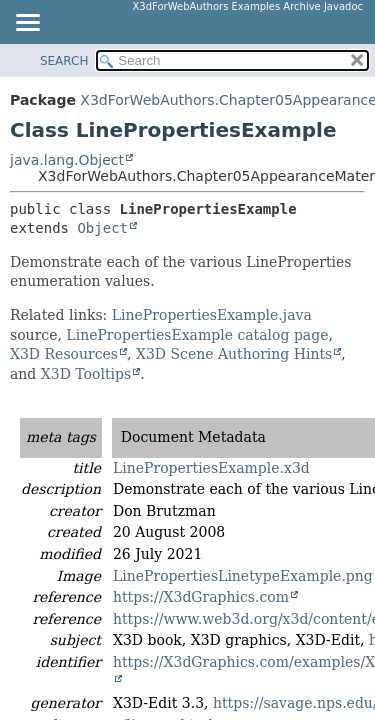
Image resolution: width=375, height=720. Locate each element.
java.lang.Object (67, 160)
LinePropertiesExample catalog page (197, 335)
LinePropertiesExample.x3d (211, 468)
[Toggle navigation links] (27, 24)
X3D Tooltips (86, 374)
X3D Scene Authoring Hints (234, 354)
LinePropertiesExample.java (212, 315)
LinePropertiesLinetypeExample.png (243, 576)
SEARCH (64, 61)
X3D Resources (64, 354)
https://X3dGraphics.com (201, 597)
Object (102, 228)
